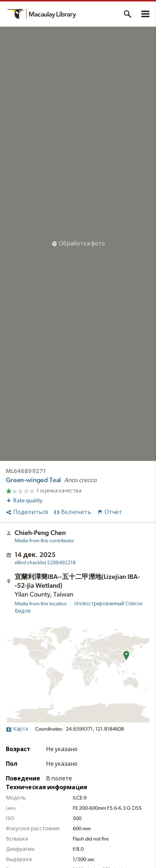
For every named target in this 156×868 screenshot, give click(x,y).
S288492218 (45, 563)
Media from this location (41, 604)
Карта (17, 729)
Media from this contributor (44, 541)
